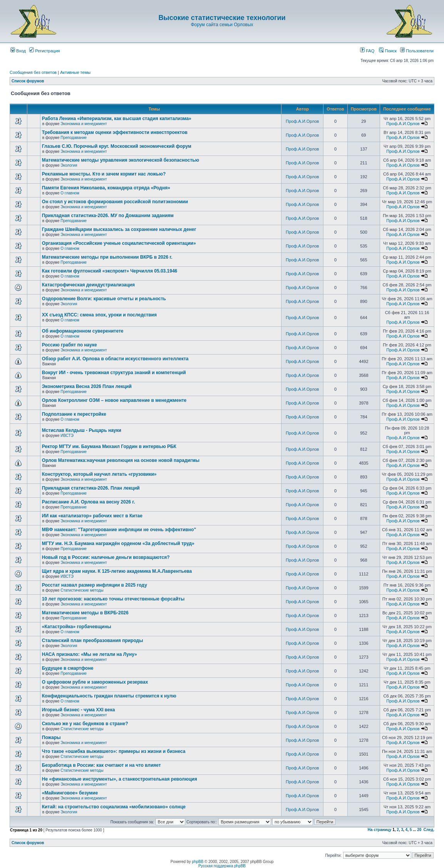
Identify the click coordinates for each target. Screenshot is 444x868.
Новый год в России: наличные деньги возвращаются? (106, 557)
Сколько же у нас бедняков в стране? (85, 724)
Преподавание (74, 138)
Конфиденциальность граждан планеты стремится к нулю (109, 696)
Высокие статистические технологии (222, 18)
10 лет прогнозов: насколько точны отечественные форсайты (113, 599)
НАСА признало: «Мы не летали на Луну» (90, 654)
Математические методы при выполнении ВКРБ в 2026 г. (107, 257)
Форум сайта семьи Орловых (222, 25)
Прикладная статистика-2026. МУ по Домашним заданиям (108, 216)
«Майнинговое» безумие (70, 793)
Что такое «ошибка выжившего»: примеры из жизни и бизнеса (114, 751)
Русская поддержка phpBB (222, 866)
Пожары (51, 738)
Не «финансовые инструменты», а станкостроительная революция (120, 779)
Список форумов (28, 81)
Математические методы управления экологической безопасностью (121, 160)
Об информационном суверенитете (83, 331)
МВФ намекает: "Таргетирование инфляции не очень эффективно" (119, 530)
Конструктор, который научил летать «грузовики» (99, 474)
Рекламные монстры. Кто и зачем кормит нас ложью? (104, 174)
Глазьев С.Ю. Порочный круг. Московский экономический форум (117, 146)
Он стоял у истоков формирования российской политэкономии (115, 202)
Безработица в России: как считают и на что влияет (101, 765)
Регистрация (44, 51)
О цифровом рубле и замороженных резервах (95, 682)
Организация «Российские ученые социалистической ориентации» (119, 243)
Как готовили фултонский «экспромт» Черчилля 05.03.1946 (110, 271)
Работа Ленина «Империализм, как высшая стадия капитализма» (117, 119)
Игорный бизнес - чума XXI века (79, 710)
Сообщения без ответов (33, 72)
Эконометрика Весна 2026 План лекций (87, 386)
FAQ (367, 51)
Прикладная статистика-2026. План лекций (91, 488)
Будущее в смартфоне (68, 668)
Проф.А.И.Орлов (302, 121)
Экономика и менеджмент (84, 124)
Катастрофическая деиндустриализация (88, 285)
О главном (70, 193)
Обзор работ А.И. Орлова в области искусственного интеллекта (115, 359)
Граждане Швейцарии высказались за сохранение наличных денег (119, 229)
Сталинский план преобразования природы (93, 641)
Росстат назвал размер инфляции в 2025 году (95, 585)
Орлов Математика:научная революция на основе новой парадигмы (121, 460)
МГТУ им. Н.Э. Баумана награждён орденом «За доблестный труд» (118, 544)
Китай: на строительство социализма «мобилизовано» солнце (114, 807)
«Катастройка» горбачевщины (77, 627)
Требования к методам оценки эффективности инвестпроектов (115, 132)
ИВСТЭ (67, 436)
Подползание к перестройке (74, 414)
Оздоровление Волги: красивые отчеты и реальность (104, 299)
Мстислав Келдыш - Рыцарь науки (82, 430)
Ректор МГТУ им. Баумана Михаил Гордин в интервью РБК (109, 447)
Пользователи (417, 51)
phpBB (198, 862)
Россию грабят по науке (70, 345)
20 (419, 830)
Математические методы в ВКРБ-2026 (85, 613)
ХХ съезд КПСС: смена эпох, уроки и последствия (99, 315)
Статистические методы (82, 590)
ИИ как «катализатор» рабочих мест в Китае (92, 516)
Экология (69, 165)
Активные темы (75, 72)
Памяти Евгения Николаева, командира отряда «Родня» (106, 188)
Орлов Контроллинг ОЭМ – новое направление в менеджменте (114, 400)
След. (429, 830)
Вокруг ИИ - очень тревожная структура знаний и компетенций (114, 373)
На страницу (380, 830)
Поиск (388, 51)
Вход (18, 51)
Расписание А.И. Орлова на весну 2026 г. (89, 502)
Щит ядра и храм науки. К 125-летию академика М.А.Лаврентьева (117, 571)
